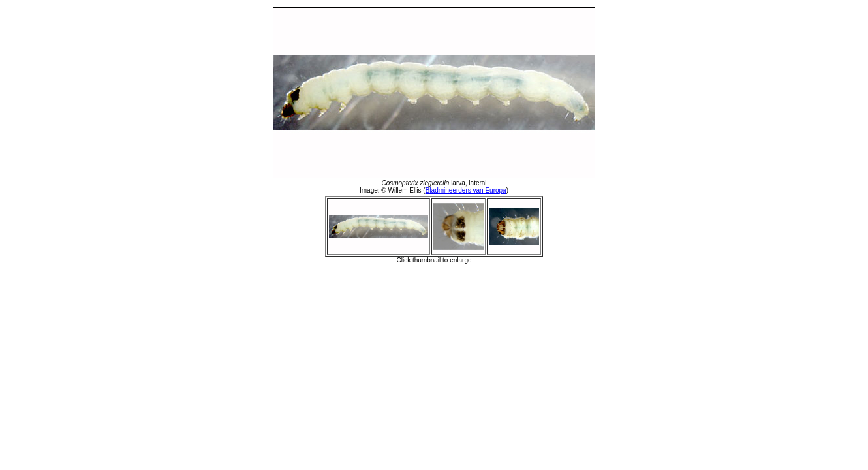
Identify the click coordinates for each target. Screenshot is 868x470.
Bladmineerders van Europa (466, 190)
